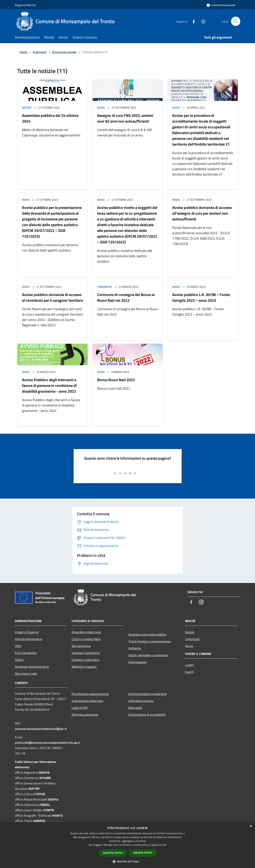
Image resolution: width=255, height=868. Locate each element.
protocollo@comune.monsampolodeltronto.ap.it (47, 743)
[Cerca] (236, 21)
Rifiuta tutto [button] (143, 853)
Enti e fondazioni (26, 653)
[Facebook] (192, 21)
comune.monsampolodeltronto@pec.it (41, 729)
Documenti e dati (26, 673)
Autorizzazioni (138, 662)
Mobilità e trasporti (84, 667)
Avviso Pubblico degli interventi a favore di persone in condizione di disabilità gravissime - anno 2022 (49, 385)
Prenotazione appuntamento (90, 694)
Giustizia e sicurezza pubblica (147, 634)
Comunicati (105, 287)
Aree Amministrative (29, 639)
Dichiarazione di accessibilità (147, 715)
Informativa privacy (141, 701)
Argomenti (40, 52)
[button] (128, 861)
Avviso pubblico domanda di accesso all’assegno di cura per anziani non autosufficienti (202, 213)
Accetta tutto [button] (113, 853)
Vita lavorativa (81, 646)
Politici (19, 660)
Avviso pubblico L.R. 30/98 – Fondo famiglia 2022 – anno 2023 (201, 297)
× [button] (251, 826)
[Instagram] (202, 21)
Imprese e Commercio (86, 653)
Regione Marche (25, 5)
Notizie (27, 108)
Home (23, 52)
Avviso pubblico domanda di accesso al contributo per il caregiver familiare (52, 297)
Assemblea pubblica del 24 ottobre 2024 (50, 118)
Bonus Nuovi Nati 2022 (116, 380)
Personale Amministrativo (32, 667)
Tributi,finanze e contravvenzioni (150, 641)
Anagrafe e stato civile (86, 632)
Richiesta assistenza (85, 715)
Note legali (135, 708)
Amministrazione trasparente (148, 694)
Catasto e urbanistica (85, 660)
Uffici (18, 646)
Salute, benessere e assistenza (148, 655)
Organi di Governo (27, 632)
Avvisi (101, 108)
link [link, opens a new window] (164, 845)
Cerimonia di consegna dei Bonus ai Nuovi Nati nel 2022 (126, 297)
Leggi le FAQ (80, 708)
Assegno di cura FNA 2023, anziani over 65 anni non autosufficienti (125, 118)
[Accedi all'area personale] (221, 5)
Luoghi (189, 665)
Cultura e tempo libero (86, 639)
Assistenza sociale (64, 52)
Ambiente (135, 648)
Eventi (189, 672)
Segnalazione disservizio (87, 701)
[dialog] (127, 845)
